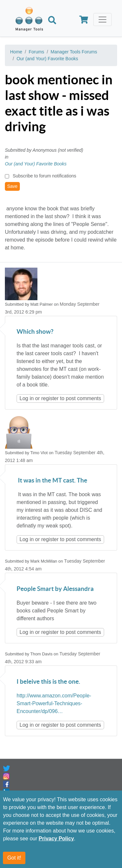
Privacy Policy (56, 839)
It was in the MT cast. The (52, 481)
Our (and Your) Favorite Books (47, 59)
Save (12, 186)
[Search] (52, 21)
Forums (36, 52)
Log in (27, 398)
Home (16, 52)
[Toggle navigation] (102, 20)
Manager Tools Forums (74, 52)
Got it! (14, 858)
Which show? (35, 332)
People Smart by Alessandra (55, 589)
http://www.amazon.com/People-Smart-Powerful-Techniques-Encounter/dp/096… (54, 703)
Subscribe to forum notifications (44, 176)
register (50, 398)
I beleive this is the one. (48, 682)
